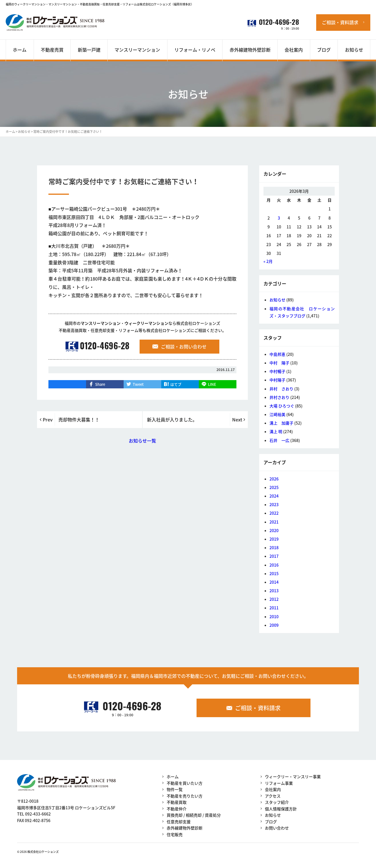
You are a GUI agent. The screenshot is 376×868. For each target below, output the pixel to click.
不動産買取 (177, 802)
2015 (274, 573)
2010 (274, 616)
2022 (274, 513)
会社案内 (273, 789)
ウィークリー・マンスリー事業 (293, 776)
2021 (274, 522)
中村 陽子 (279, 363)
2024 (274, 496)
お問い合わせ (277, 828)
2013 (274, 591)
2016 (274, 565)
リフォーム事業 (279, 783)
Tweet (138, 384)
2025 (274, 487)
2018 (274, 547)
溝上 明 (276, 431)
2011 (274, 608)
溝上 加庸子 (281, 423)
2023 (274, 504)
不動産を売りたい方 (185, 796)
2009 (274, 625)
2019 (274, 539)
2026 (274, 479)
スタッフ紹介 (277, 802)
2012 (274, 599)
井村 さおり (281, 389)
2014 (274, 582)
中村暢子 (277, 371)
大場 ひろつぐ (282, 406)
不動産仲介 (177, 809)
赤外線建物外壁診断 (250, 50)
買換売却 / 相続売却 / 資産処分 (194, 815)
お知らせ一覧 (142, 441)
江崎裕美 (277, 414)
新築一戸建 (89, 50)
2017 (274, 556)
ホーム (173, 776)
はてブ (176, 384)
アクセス (273, 796)
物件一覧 (175, 789)
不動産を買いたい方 (185, 783)
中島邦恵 (277, 354)
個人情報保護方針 (281, 809)
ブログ (271, 822)
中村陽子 (277, 380)
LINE (212, 384)
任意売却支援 (179, 822)
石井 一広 (279, 440)
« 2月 (268, 261)
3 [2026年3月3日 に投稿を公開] (279, 218)
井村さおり (279, 397)
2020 (274, 530)
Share (100, 384)
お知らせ (277, 300)
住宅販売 (175, 834)
